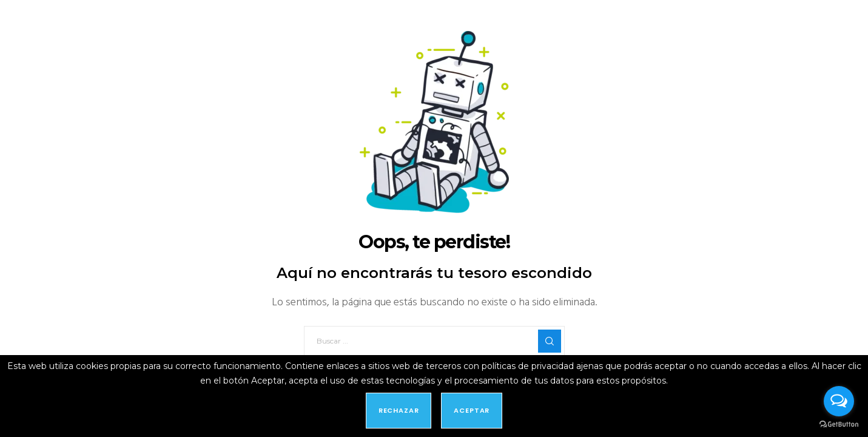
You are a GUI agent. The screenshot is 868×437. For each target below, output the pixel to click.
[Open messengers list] (839, 401)
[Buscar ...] (434, 341)
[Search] (550, 341)
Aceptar (472, 410)
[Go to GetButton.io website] (839, 425)
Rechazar (399, 410)
